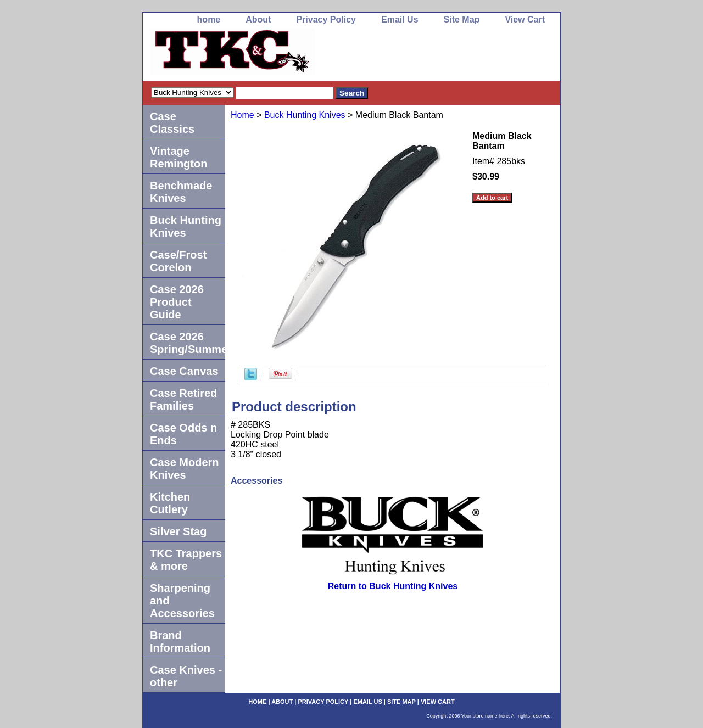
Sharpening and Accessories (182, 601)
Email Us (400, 19)
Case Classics (172, 123)
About (258, 19)
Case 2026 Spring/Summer (188, 343)
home (209, 19)
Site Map (462, 19)
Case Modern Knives (185, 469)
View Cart (525, 19)
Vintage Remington (178, 157)
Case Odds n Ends (183, 434)
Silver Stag (178, 531)
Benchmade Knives (181, 192)
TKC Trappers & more (186, 560)
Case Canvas (184, 371)
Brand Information (180, 642)
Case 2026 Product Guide (177, 302)
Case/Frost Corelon (178, 261)
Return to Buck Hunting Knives (393, 586)
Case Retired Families (183, 399)
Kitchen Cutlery (170, 503)
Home (242, 115)
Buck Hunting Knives (305, 115)
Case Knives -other (186, 676)
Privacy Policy (326, 19)
